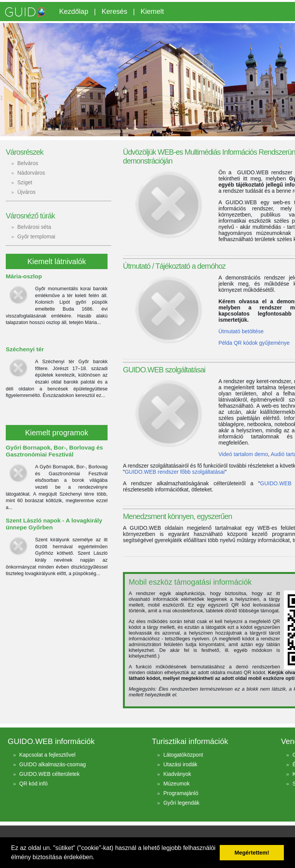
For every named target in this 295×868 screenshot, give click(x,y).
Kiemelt (152, 12)
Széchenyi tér (25, 349)
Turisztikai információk (190, 741)
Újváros (26, 192)
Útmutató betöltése (241, 331)
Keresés (115, 12)
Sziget (25, 182)
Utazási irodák (180, 764)
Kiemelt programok (56, 433)
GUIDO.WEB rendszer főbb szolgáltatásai (175, 472)
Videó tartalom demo (243, 454)
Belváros (28, 163)
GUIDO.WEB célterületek (49, 774)
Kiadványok (177, 774)
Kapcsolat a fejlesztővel (47, 755)
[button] (97, 858)
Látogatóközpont (183, 755)
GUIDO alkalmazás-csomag (53, 764)
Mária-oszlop (24, 276)
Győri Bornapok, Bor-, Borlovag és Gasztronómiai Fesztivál (54, 451)
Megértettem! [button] (252, 853)
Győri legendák (181, 803)
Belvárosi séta (34, 227)
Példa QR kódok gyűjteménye (254, 343)
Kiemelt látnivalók (56, 261)
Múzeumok (176, 784)
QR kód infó (33, 784)
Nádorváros (31, 173)
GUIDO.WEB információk (51, 741)
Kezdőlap (74, 12)
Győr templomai (36, 236)
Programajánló (181, 793)
